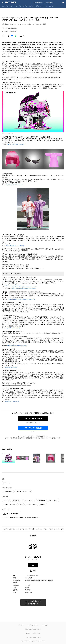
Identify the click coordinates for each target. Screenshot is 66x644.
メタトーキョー (53, 500)
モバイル (18, 6)
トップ (5, 529)
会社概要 (21, 625)
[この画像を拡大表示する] (8, 458)
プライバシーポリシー (33, 625)
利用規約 (45, 625)
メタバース (6, 500)
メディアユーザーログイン (33, 419)
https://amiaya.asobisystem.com (14, 285)
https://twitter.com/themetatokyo (17, 144)
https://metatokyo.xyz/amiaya (14, 185)
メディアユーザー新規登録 (33, 428)
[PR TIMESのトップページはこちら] (10, 2)
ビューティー (40, 6)
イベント (6, 483)
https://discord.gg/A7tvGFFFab (15, 246)
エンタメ (32, 6)
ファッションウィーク (29, 500)
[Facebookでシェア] (12, 36)
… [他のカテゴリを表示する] (57, 6)
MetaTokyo (42, 500)
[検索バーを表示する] (63, 3)
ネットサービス (8, 492)
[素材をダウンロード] (21, 36)
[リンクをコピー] (24, 36)
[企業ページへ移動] (33, 547)
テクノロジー (10, 6)
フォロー (33, 565)
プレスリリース (13, 529)
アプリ (25, 6)
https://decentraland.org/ (13, 328)
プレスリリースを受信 (36, 3)
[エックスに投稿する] (9, 36)
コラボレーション (31, 504)
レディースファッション (23, 492)
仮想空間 (16, 500)
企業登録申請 (49, 3)
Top (3, 6)
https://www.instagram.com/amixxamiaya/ (24, 287)
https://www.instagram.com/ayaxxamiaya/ (24, 289)
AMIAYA (43, 504)
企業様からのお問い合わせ (33, 633)
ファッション (50, 6)
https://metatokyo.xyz (11, 367)
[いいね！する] (3, 36)
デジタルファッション (10, 504)
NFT (21, 504)
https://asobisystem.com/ (12, 401)
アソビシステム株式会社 (27, 529)
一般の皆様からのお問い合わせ (33, 637)
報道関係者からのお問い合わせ (33, 629)
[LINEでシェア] (15, 36)
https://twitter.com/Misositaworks (17, 346)
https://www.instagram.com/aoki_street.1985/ (22, 299)
